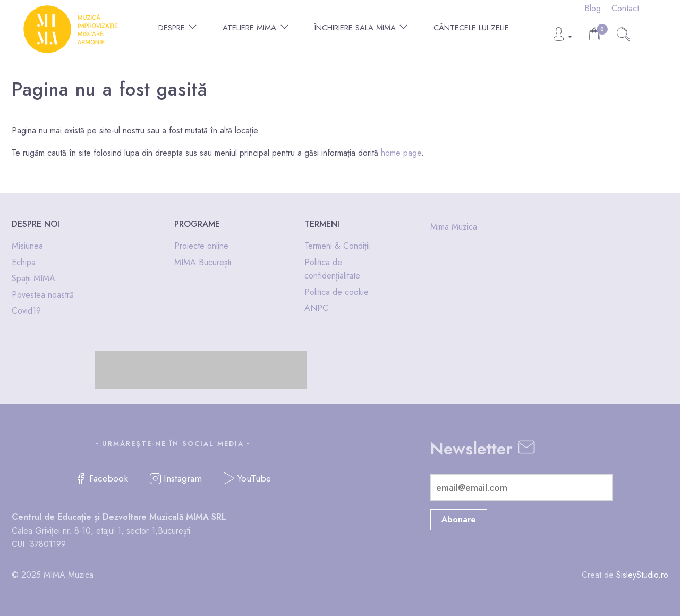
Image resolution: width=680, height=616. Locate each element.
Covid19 (26, 311)
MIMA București (203, 262)
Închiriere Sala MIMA (355, 28)
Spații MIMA (33, 278)
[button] (562, 37)
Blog (593, 8)
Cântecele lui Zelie (471, 28)
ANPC (316, 308)
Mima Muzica (454, 227)
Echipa (24, 262)
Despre (172, 28)
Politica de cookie (337, 292)
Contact (625, 8)
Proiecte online (201, 246)
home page (401, 153)
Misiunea (27, 246)
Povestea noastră (43, 295)
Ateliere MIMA (249, 28)
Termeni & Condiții (337, 246)
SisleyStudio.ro (642, 575)
